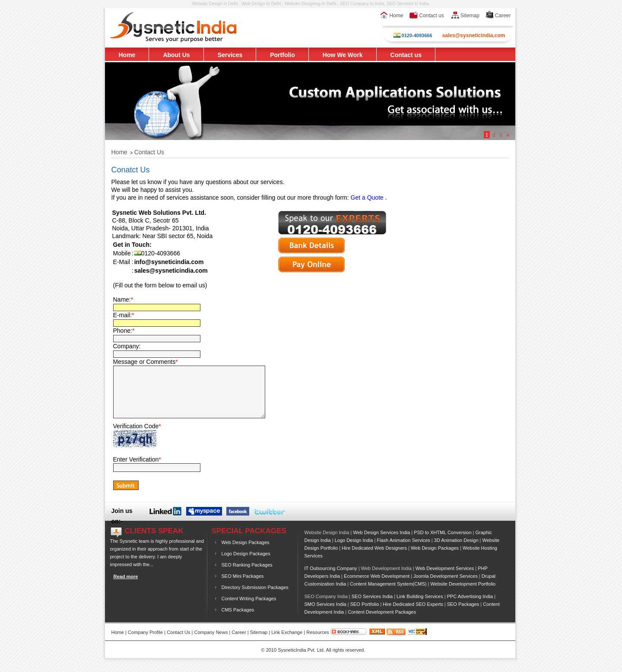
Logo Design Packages (246, 564)
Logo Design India (354, 551)
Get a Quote (367, 197)
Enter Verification (137, 470)
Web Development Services (445, 579)
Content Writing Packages (249, 609)
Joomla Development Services (446, 586)
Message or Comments (146, 362)
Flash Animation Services (403, 551)
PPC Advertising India (470, 607)
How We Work (343, 55)
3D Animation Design (456, 551)
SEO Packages (463, 615)
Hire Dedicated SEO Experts (413, 615)
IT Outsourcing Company (331, 579)
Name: (123, 299)
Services (230, 55)
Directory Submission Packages (255, 598)
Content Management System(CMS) (388, 594)
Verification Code (137, 436)
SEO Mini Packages (243, 586)
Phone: (124, 331)
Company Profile (145, 643)
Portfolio (282, 55)
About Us (176, 55)
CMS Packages (238, 620)
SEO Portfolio (365, 615)
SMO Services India (325, 615)
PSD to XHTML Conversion (443, 543)
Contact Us (178, 643)
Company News (211, 643)
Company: (127, 346)
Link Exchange (287, 643)
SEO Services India (372, 607)
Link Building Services (420, 607)
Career (498, 16)
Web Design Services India (381, 543)
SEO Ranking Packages (247, 575)
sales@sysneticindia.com (474, 35)
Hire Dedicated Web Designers (374, 558)
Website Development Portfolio (463, 594)
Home (391, 16)
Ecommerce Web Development (377, 586)
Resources (318, 643)
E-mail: (124, 315)
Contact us (426, 16)
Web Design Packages (246, 553)
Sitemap (465, 16)
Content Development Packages (382, 622)
